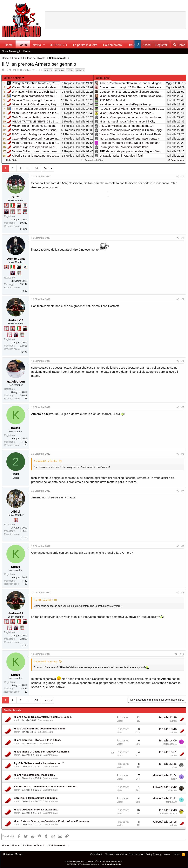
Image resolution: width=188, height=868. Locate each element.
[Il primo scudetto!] (13, 205)
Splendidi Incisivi (168, 814)
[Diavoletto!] (6, 205)
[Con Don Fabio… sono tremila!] (6, 212)
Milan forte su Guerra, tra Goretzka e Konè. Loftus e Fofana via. (52, 821)
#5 (183, 407)
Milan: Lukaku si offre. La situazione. (36, 810)
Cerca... (28, 51)
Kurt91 (16, 428)
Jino (174, 767)
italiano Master (13, 854)
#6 (183, 454)
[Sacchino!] (25, 212)
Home (9, 45)
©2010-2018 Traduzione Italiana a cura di (94, 864)
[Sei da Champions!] (25, 205)
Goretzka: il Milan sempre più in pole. (36, 798)
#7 (183, 491)
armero (48, 70)
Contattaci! (96, 854)
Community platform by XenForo (94, 861)
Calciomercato (112, 45)
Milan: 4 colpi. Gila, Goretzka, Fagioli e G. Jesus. (43, 717)
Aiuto (167, 854)
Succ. (47, 168)
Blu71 (8, 70)
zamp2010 (171, 802)
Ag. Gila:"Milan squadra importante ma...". (39, 763)
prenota (80, 70)
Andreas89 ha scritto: (46, 461)
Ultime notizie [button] (13, 78)
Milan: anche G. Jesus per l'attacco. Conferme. (42, 752)
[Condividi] (178, 177)
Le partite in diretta (85, 45)
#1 (183, 177)
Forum (23, 45)
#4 (183, 361)
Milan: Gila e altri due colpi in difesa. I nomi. (40, 729)
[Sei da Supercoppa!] (13, 212)
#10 (182, 654)
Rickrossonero (169, 744)
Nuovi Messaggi (11, 51)
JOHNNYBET (59, 45)
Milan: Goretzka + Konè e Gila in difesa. (37, 740)
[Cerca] (179, 45)
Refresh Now (176, 160)
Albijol (16, 512)
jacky (174, 779)
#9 (183, 593)
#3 (183, 299)
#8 (183, 546)
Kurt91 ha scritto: (43, 600)
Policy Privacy (153, 854)
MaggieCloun (16, 381)
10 (37, 168)
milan (70, 70)
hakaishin (172, 790)
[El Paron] (19, 205)
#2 (183, 238)
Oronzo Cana (16, 259)
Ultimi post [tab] (103, 78)
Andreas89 (16, 320)
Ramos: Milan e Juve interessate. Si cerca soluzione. (45, 787)
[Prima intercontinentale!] (19, 212)
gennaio (60, 70)
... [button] (28, 168)
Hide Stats (10, 160)
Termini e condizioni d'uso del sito (124, 854)
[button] (44, 45)
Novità (37, 45)
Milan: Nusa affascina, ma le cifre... (35, 775)
